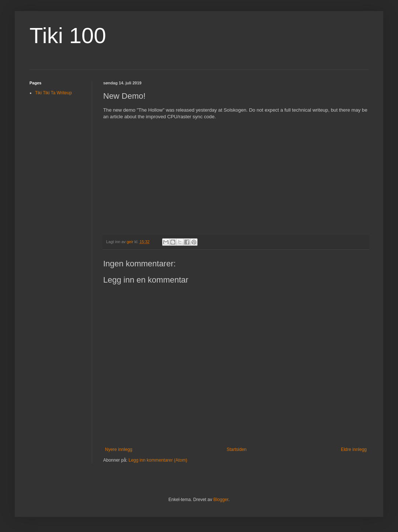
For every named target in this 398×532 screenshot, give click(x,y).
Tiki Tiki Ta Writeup (53, 93)
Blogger (221, 500)
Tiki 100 (68, 36)
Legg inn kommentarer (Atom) (158, 460)
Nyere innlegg (119, 449)
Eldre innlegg (354, 449)
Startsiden (237, 449)
